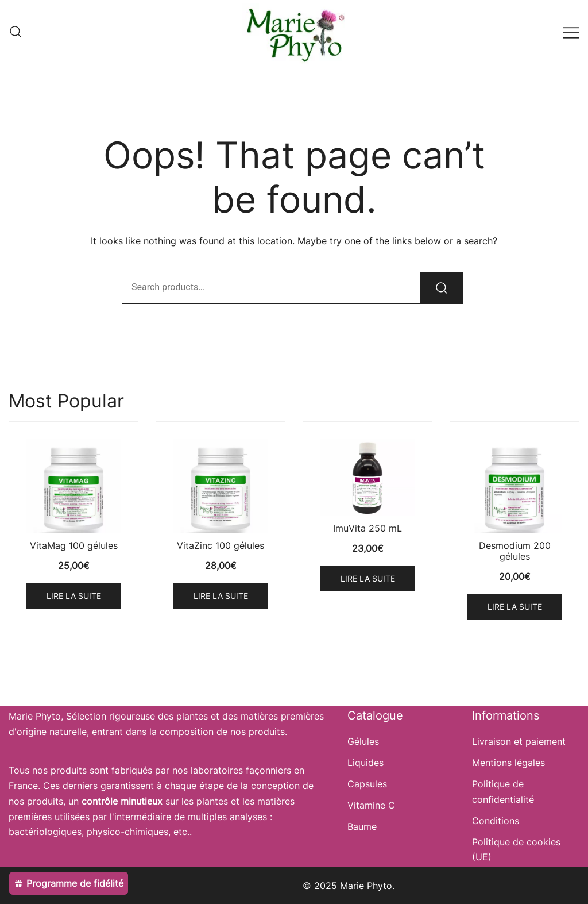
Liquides (365, 763)
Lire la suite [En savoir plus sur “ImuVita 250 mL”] (368, 578)
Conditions (496, 821)
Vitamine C (371, 805)
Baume (362, 826)
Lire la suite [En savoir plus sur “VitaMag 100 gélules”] (74, 596)
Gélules (363, 741)
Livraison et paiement (519, 741)
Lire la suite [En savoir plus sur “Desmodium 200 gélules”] (515, 607)
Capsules (367, 784)
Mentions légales (508, 763)
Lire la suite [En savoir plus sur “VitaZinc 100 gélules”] (221, 596)
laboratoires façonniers (241, 770)
